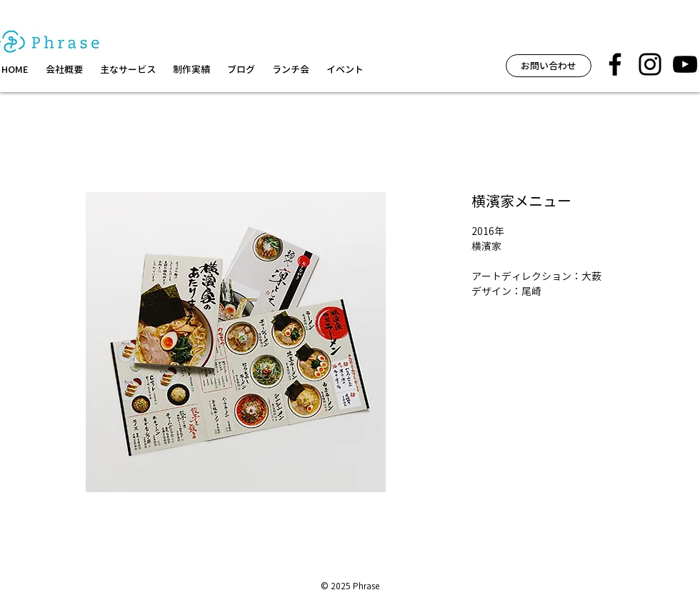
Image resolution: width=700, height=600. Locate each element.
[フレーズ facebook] (615, 64)
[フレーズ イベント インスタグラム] (650, 64)
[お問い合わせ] (549, 66)
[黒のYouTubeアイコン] (685, 64)
